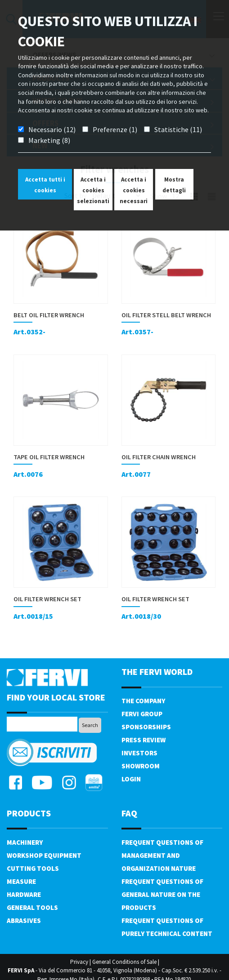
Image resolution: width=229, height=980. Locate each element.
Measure (21, 881)
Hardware (24, 894)
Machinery (25, 842)
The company (143, 701)
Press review (144, 740)
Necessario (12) (52, 129)
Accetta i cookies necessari (134, 190)
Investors (139, 753)
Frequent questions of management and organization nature (162, 855)
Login (131, 779)
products (29, 813)
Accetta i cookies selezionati (93, 190)
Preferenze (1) (115, 129)
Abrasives (24, 920)
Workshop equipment (44, 855)
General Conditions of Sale (124, 962)
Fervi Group (142, 714)
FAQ (129, 813)
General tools (32, 907)
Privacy (79, 962)
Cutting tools (33, 868)
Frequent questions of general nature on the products (162, 894)
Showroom (141, 766)
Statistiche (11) (178, 129)
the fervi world (157, 672)
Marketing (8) (49, 140)
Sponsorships (146, 727)
